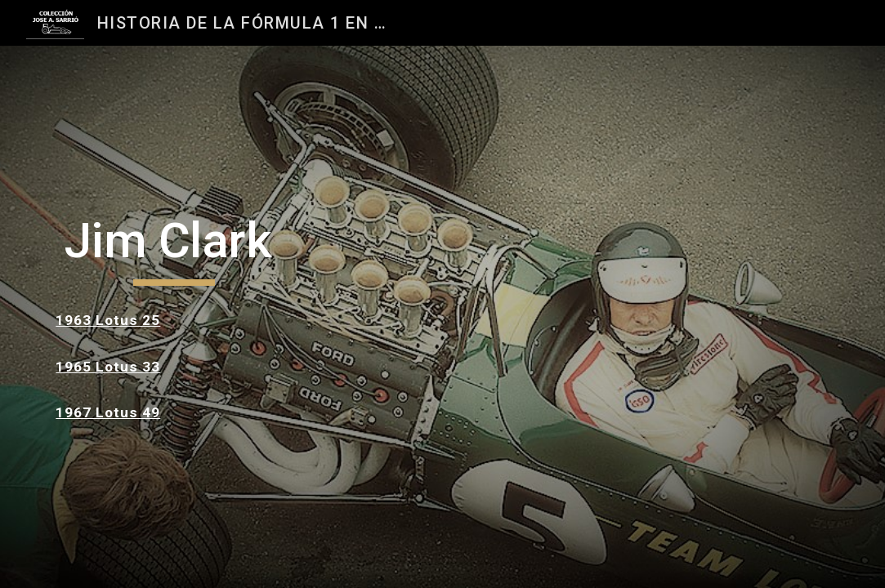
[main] (173, 248)
